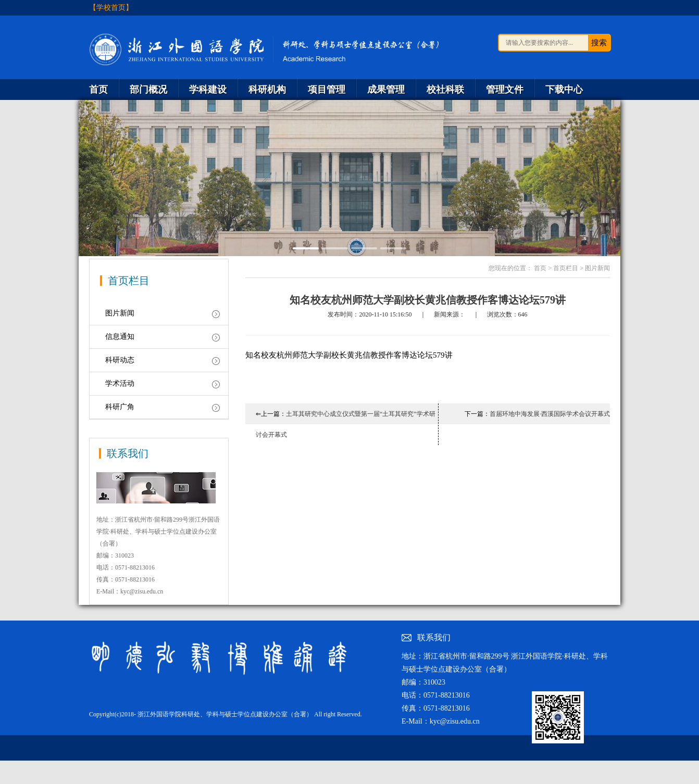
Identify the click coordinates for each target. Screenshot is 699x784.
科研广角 (120, 407)
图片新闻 (120, 313)
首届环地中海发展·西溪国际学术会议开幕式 (550, 414)
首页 (540, 268)
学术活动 (120, 383)
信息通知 (120, 337)
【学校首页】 (111, 8)
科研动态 (120, 360)
